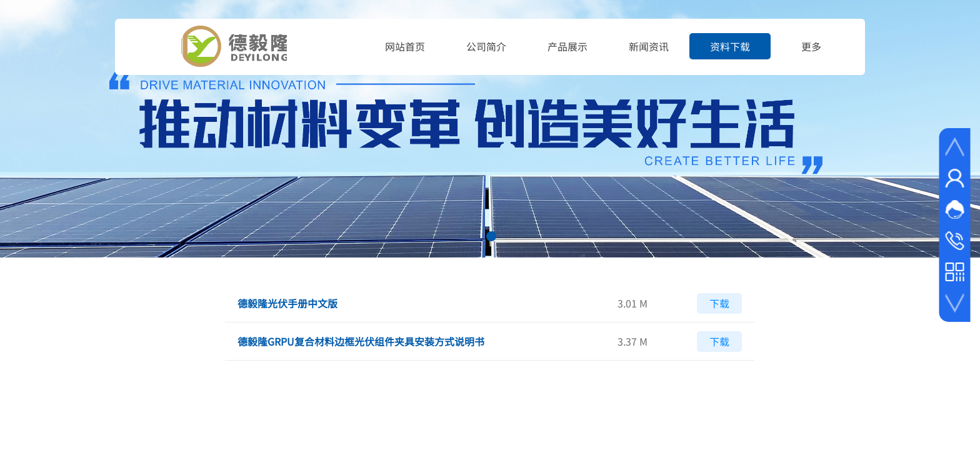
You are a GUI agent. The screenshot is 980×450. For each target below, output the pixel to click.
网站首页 (405, 46)
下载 (719, 303)
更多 (811, 46)
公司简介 (486, 46)
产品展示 (567, 46)
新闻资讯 (649, 46)
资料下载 (730, 46)
